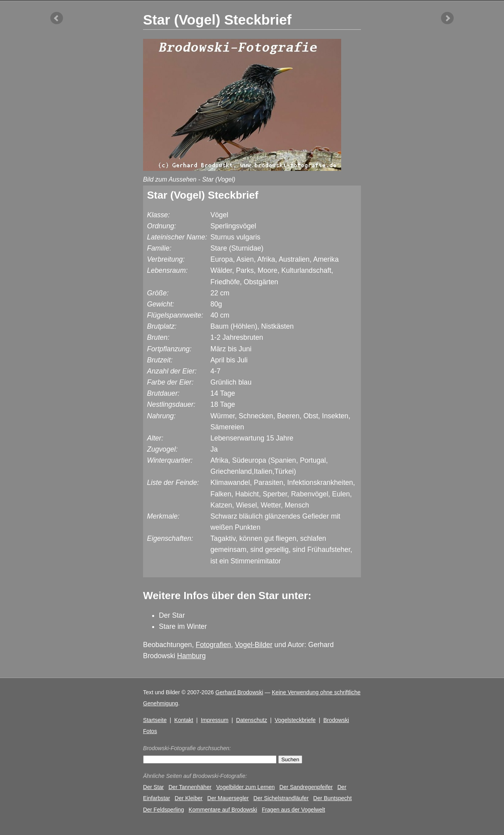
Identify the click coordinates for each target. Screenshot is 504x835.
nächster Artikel (447, 18)
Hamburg (191, 656)
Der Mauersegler (228, 798)
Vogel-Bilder (254, 645)
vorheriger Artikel (57, 18)
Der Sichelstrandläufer (281, 798)
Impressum (215, 720)
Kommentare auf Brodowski (223, 810)
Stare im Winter (183, 626)
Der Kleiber (189, 798)
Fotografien (213, 645)
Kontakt (184, 720)
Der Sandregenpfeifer (306, 787)
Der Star (172, 615)
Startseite (155, 720)
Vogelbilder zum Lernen (245, 787)
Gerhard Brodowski (240, 692)
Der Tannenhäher (190, 787)
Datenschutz (252, 720)
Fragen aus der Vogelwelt (294, 810)
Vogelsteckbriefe (295, 720)
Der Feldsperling (163, 810)
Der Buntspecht (333, 798)
